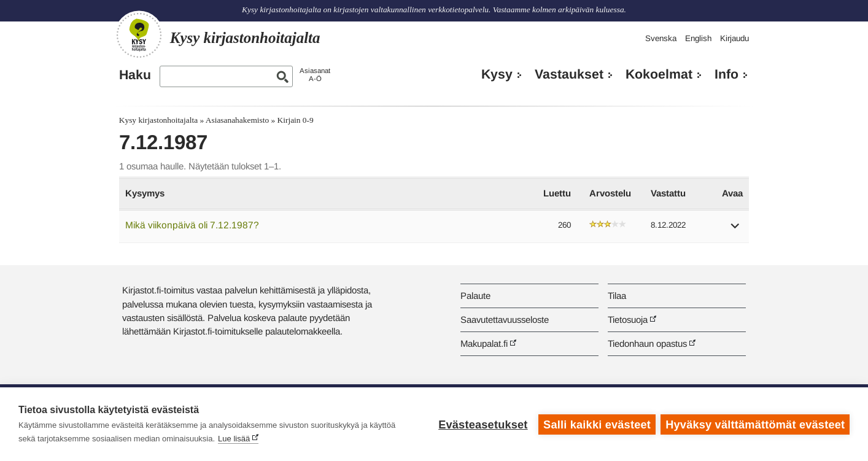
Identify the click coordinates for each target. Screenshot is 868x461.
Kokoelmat (659, 74)
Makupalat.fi (484, 343)
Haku (135, 75)
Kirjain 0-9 (296, 120)
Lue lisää (234, 439)
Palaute (475, 296)
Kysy (497, 74)
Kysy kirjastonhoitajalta (158, 120)
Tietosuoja (628, 320)
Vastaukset (569, 74)
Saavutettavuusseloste (505, 320)
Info (727, 74)
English (698, 38)
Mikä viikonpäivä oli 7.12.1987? (192, 225)
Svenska (661, 38)
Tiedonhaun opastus (647, 343)
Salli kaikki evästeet (596, 424)
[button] (735, 230)
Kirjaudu (734, 38)
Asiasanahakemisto (237, 120)
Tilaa (617, 296)
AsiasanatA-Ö (315, 75)
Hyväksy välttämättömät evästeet (755, 424)
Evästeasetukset (482, 424)
